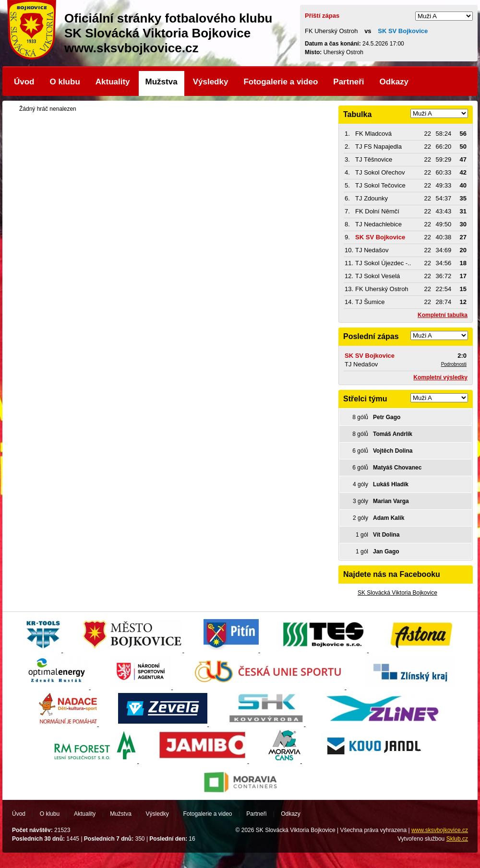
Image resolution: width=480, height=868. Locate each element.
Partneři (348, 82)
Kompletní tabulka (443, 315)
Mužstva (162, 82)
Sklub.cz (457, 839)
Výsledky (211, 82)
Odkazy (394, 82)
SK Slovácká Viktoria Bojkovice (397, 593)
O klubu (65, 82)
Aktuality (113, 82)
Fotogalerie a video (281, 82)
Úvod (24, 82)
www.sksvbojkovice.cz (440, 830)
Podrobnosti (454, 364)
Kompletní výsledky (440, 377)
